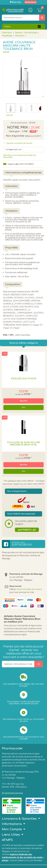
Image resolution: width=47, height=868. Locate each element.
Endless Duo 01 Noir (24, 379)
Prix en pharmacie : (19, 123)
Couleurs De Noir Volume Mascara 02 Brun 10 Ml (24, 444)
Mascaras (19, 36)
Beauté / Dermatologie (26, 33)
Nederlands (31, 2)
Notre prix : (18, 128)
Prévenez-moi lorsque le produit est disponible (20, 156)
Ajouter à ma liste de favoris (19, 143)
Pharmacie (7, 33)
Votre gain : (15, 131)
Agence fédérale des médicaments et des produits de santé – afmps (23, 857)
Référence (29, 136)
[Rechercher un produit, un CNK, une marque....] (42, 18)
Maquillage (7, 36)
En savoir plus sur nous (12, 793)
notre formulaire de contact (29, 589)
